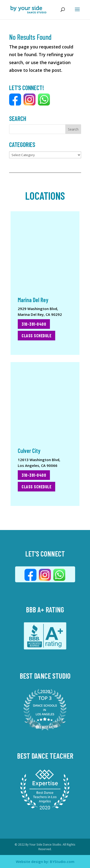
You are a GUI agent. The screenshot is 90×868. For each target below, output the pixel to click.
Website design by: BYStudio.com (45, 861)
